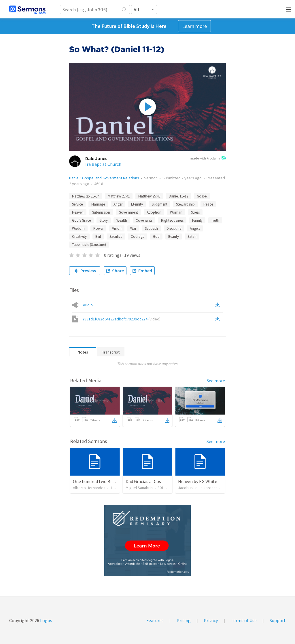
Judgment (159, 204)
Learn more (194, 26)
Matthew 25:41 (119, 196)
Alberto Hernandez (89, 488)
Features (155, 620)
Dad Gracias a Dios (143, 481)
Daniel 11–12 (178, 196)
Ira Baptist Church (103, 164)
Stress (195, 212)
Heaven (78, 212)
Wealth (122, 220)
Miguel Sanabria (139, 488)
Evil (98, 236)
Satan (192, 236)
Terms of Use (244, 620)
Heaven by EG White (198, 481)
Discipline (174, 228)
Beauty (174, 236)
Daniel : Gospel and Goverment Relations (104, 178)
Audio (88, 305)
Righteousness (172, 220)
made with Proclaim (208, 159)
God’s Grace (81, 220)
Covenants (144, 220)
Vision (117, 228)
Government (128, 212)
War (133, 228)
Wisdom (78, 228)
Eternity (137, 204)
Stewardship (185, 204)
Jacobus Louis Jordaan (198, 488)
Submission (101, 212)
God (156, 236)
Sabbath (151, 228)
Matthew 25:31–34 (86, 196)
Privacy (211, 620)
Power (98, 228)
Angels (195, 228)
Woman (176, 212)
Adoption (154, 212)
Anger (118, 204)
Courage (138, 236)
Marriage (98, 204)
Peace (208, 204)
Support (278, 620)
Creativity (79, 236)
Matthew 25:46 (149, 196)
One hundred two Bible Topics (102, 481)
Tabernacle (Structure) (89, 245)
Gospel (202, 196)
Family (197, 220)
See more (216, 381)
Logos (46, 620)
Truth (215, 220)
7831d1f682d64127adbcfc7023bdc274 (121, 319)
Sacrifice (116, 236)
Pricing (184, 620)
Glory (104, 220)
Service (77, 204)
